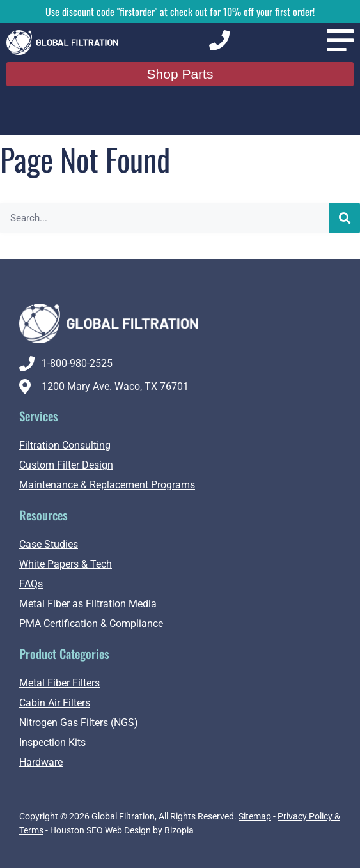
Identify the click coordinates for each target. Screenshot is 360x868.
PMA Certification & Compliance (91, 624)
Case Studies (49, 544)
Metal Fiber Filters (59, 683)
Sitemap (255, 816)
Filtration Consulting (65, 445)
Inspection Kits (52, 742)
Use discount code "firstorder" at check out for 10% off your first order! (180, 12)
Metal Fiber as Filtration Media (88, 604)
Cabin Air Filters (55, 703)
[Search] (345, 218)
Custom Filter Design (66, 465)
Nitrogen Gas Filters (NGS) (79, 723)
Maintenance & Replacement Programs (107, 485)
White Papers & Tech (66, 564)
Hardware (41, 762)
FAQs (31, 584)
